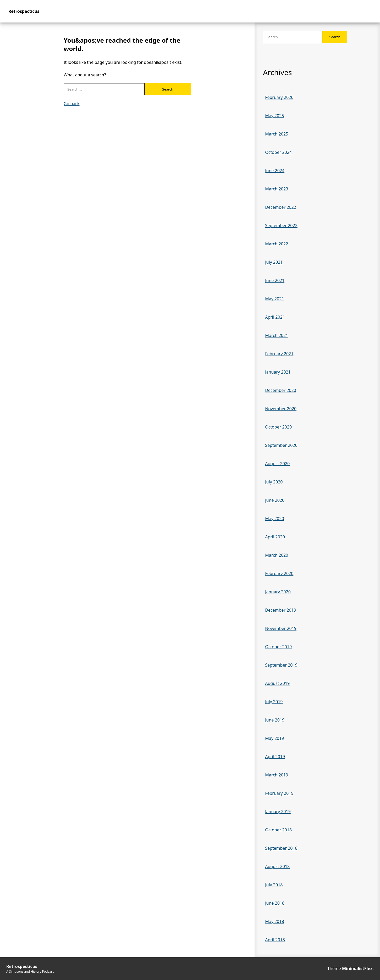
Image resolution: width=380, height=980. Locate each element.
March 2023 (277, 189)
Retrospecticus (24, 11)
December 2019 (281, 610)
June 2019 (275, 720)
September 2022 (281, 226)
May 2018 (274, 921)
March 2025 (277, 134)
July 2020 (274, 482)
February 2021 (279, 354)
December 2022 (281, 207)
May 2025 (274, 116)
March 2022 (277, 244)
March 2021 (277, 335)
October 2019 (278, 647)
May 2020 (274, 519)
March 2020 (277, 555)
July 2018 (274, 885)
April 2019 (275, 757)
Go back (72, 104)
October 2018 (278, 830)
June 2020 (275, 500)
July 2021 (274, 262)
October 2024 (278, 152)
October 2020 (278, 427)
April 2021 (275, 317)
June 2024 (275, 171)
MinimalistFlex (357, 968)
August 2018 (277, 866)
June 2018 (275, 903)
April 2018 (275, 940)
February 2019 (279, 793)
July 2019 (274, 702)
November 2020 (281, 409)
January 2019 (278, 812)
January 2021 (278, 372)
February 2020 (279, 573)
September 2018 (281, 848)
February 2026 (279, 97)
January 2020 (278, 592)
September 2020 (281, 445)
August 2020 (277, 464)
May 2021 (274, 299)
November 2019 (281, 628)
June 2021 (275, 280)
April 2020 (275, 537)
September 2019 (281, 665)
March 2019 (277, 775)
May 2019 (274, 738)
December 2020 (281, 390)
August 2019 (277, 683)
